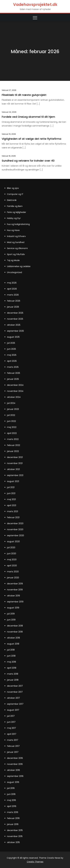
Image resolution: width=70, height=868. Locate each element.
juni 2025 (11, 349)
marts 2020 (13, 572)
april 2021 (12, 505)
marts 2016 (13, 812)
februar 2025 (14, 373)
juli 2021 (11, 487)
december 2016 (15, 758)
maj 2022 (12, 427)
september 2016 (15, 776)
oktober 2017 (13, 698)
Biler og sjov (13, 188)
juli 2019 (11, 614)
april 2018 (12, 668)
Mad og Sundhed (16, 242)
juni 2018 (11, 656)
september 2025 (15, 331)
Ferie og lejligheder (17, 212)
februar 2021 (13, 517)
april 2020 (12, 566)
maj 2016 (11, 800)
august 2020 (13, 541)
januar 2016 (13, 824)
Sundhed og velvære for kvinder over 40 (28, 161)
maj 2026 (12, 283)
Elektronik (12, 200)
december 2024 (15, 385)
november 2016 (15, 764)
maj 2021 (11, 499)
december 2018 (15, 626)
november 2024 (15, 391)
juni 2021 (11, 493)
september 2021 (15, 475)
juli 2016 (11, 788)
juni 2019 (11, 620)
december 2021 (15, 457)
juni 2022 (11, 421)
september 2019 (15, 602)
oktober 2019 (13, 596)
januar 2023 (13, 409)
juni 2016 (11, 794)
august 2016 (13, 782)
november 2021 (15, 463)
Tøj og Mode (13, 260)
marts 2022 (13, 439)
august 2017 (13, 710)
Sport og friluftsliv (16, 254)
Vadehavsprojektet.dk (35, 5)
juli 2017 (11, 716)
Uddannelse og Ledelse (19, 266)
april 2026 (12, 289)
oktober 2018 (13, 638)
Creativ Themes (35, 862)
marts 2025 (13, 367)
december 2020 (15, 523)
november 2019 (15, 590)
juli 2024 (11, 403)
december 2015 (15, 830)
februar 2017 (13, 746)
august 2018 (13, 644)
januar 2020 (13, 578)
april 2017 (12, 734)
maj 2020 (12, 560)
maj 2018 (11, 662)
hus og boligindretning (18, 224)
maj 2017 (11, 728)
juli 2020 (11, 548)
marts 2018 (13, 674)
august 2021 (13, 481)
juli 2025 (11, 343)
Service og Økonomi (17, 248)
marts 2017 (13, 740)
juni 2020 (12, 554)
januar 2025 (13, 379)
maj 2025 (12, 355)
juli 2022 (11, 415)
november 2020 (15, 529)
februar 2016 (13, 818)
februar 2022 (14, 445)
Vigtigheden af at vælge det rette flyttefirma (31, 139)
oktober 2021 (13, 469)
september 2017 (15, 704)
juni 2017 (11, 722)
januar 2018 (13, 680)
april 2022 (12, 433)
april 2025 (12, 361)
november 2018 (15, 632)
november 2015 (15, 836)
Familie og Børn (15, 206)
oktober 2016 (13, 770)
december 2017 (15, 686)
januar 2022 (13, 451)
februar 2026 (14, 301)
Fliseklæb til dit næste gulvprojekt (24, 95)
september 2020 (16, 535)
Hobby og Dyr (14, 218)
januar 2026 (13, 307)
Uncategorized (14, 272)
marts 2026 (13, 295)
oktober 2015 (13, 842)
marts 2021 (13, 511)
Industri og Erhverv (16, 236)
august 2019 (13, 608)
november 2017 (15, 692)
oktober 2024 (14, 397)
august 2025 (13, 337)
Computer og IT (15, 194)
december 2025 (15, 313)
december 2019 (15, 584)
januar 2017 (13, 752)
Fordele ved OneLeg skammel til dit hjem (28, 117)
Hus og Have (13, 230)
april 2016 (12, 806)
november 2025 (15, 319)
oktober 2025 (14, 325)
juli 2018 (11, 650)
